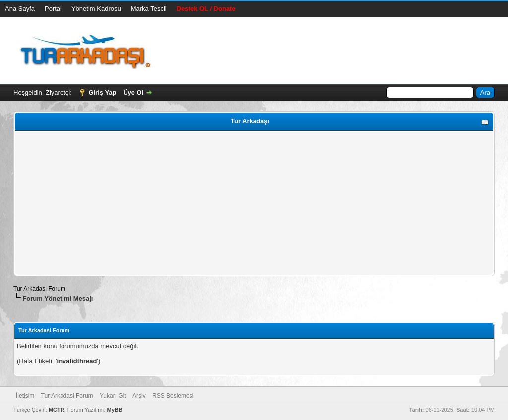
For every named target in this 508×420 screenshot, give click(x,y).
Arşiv (139, 396)
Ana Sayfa (20, 9)
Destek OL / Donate (206, 9)
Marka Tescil (149, 9)
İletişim (25, 396)
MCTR (57, 410)
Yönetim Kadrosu (96, 9)
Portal (53, 9)
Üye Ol (133, 93)
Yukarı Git (113, 396)
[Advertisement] (254, 203)
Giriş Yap (102, 93)
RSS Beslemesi (173, 396)
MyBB (114, 410)
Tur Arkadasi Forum (39, 289)
